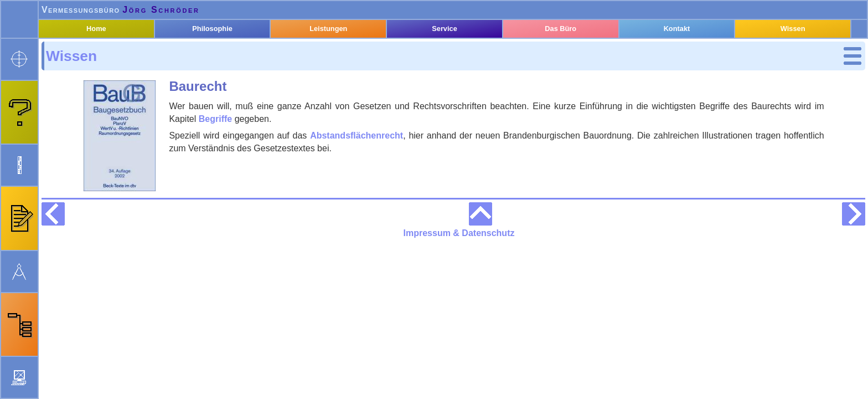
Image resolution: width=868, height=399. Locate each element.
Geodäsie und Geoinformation (101, 156)
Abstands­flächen (110, 137)
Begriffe (91, 122)
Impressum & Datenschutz (525, 391)
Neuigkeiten (387, 391)
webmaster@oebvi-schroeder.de (138, 391)
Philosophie (226, 57)
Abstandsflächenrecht (485, 134)
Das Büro (567, 57)
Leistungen (339, 57)
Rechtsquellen (98, 175)
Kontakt (681, 57)
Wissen (77, 76)
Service (453, 57)
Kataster (86, 91)
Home (112, 57)
